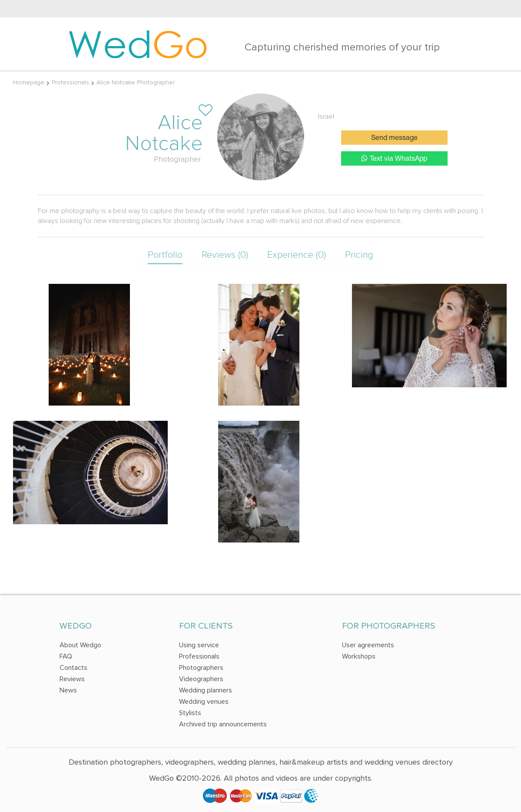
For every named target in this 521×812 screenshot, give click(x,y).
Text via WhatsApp (394, 158)
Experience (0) (297, 255)
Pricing (359, 255)
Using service (199, 645)
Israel (326, 116)
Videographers (201, 679)
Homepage (29, 82)
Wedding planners (206, 690)
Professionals (70, 82)
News (68, 690)
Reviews (72, 679)
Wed (138, 43)
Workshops (359, 656)
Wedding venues (204, 702)
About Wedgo (80, 645)
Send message (394, 138)
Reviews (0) (225, 255)
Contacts (73, 668)
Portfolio (165, 255)
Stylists (190, 713)
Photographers (201, 668)
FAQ (66, 656)
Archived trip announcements (223, 724)
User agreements (368, 645)
